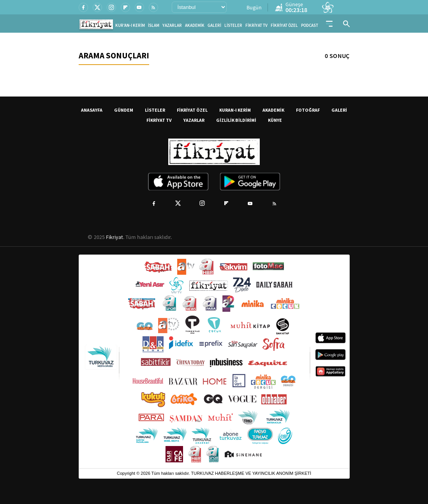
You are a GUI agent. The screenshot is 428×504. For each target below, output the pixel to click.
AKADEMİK (195, 25)
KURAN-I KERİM (235, 110)
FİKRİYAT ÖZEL (284, 25)
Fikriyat (114, 237)
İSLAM (154, 25)
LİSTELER (233, 25)
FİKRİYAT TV (256, 25)
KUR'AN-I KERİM (130, 25)
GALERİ (214, 25)
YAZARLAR (172, 25)
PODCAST (310, 25)
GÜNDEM (124, 110)
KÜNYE (275, 120)
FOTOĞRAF (308, 110)
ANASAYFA (92, 110)
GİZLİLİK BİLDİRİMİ (236, 120)
